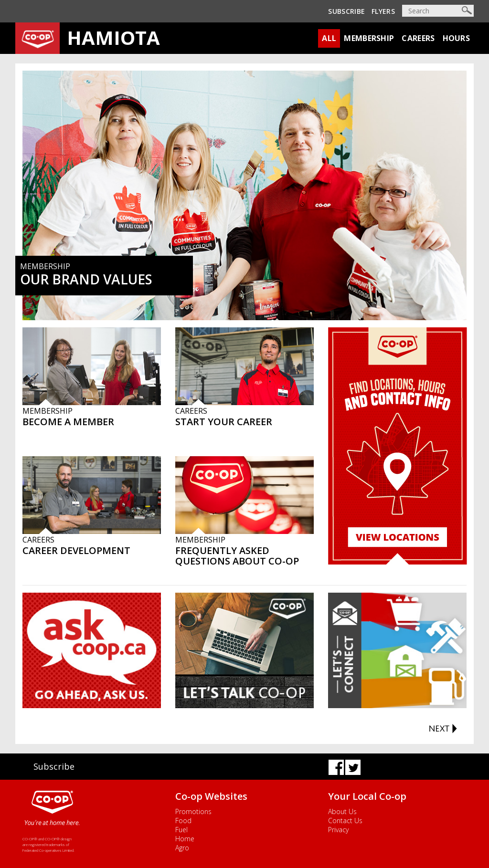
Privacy (338, 830)
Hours (457, 38)
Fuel (181, 830)
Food (183, 821)
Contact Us (345, 821)
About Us (342, 811)
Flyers (383, 11)
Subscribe (346, 11)
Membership (369, 38)
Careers (418, 38)
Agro (182, 848)
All (329, 38)
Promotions (193, 811)
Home (185, 839)
